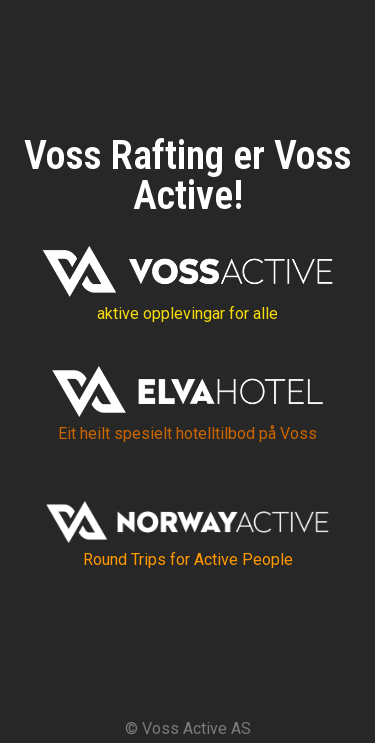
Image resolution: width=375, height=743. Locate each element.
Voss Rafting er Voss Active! (188, 175)
